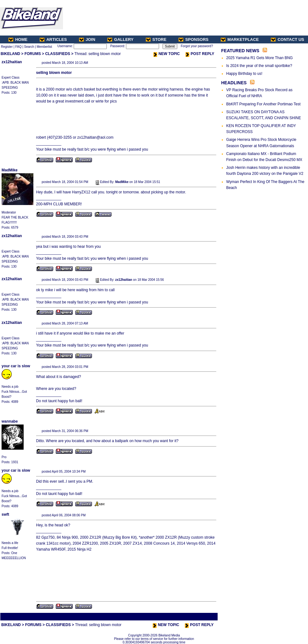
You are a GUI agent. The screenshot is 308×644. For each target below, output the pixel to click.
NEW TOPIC (167, 54)
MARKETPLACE (240, 39)
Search (29, 47)
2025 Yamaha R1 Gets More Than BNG (259, 58)
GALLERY (120, 39)
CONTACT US (287, 39)
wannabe (10, 421)
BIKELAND (10, 54)
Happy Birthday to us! (244, 74)
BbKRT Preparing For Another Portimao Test (263, 104)
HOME (18, 39)
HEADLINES (234, 83)
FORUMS (33, 54)
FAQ (18, 47)
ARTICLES (53, 39)
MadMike (10, 170)
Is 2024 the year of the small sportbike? (259, 66)
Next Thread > (206, 616)
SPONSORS (194, 39)
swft (5, 514)
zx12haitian (12, 62)
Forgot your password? (197, 46)
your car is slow (16, 366)
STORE (156, 39)
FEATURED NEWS (240, 51)
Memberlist (44, 47)
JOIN (87, 39)
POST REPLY (200, 54)
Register (7, 47)
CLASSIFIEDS (57, 54)
